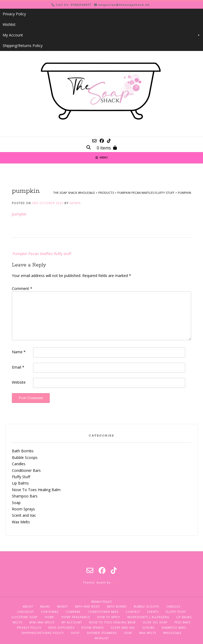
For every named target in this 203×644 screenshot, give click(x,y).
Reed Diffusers (61, 628)
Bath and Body (87, 607)
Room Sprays (23, 509)
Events (153, 612)
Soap (16, 503)
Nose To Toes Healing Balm (36, 490)
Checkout (25, 612)
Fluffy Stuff (21, 477)
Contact (133, 612)
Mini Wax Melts (42, 622)
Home (49, 617)
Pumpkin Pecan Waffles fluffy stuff (42, 254)
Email (18, 367)
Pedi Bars (182, 622)
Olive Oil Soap (155, 622)
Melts (17, 622)
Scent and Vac (24, 515)
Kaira (116, 582)
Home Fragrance (76, 617)
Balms (45, 607)
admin (75, 203)
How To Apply (109, 617)
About (28, 607)
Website (19, 382)
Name (19, 352)
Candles (19, 464)
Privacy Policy (14, 14)
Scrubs (148, 628)
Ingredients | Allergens (148, 617)
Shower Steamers (102, 633)
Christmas (50, 612)
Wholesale (172, 633)
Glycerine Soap (24, 617)
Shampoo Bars (25, 496)
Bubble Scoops (25, 457)
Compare (73, 612)
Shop (75, 633)
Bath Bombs (23, 451)
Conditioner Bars (26, 470)
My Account (101, 35)
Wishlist (9, 24)
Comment (22, 288)
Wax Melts (21, 522)
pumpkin (19, 214)
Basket (63, 607)
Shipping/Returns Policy (23, 46)
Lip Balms (20, 483)
